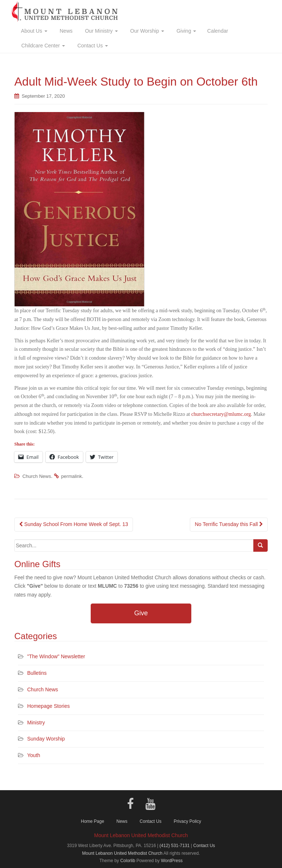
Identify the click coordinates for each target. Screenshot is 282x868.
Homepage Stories (48, 706)
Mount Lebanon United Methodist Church (122, 853)
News (66, 31)
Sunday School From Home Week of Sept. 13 (74, 524)
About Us (34, 31)
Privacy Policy (187, 821)
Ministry (36, 723)
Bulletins (37, 673)
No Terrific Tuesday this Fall (229, 524)
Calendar (218, 31)
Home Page (92, 821)
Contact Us (92, 46)
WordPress (172, 861)
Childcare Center (42, 46)
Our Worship (147, 31)
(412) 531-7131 (174, 846)
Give (141, 613)
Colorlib (128, 861)
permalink (72, 476)
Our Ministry (101, 31)
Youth (34, 755)
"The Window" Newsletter (56, 656)
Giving (186, 31)
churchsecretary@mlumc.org (221, 414)
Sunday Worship (46, 739)
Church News (37, 476)
